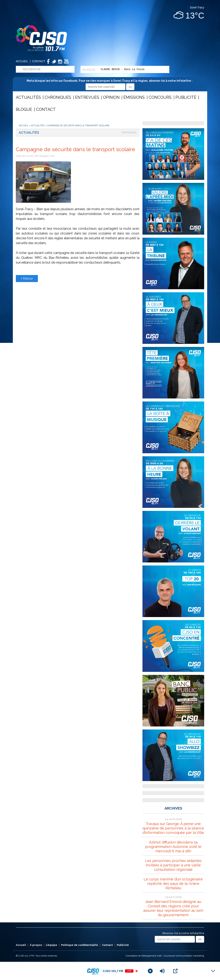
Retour (27, 279)
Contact (39, 61)
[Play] (150, 971)
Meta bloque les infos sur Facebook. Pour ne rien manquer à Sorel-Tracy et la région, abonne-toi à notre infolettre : (110, 84)
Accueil (22, 61)
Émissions (134, 97)
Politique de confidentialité (80, 945)
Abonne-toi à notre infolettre (183, 933)
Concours (160, 97)
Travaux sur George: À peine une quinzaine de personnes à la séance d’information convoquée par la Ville (173, 828)
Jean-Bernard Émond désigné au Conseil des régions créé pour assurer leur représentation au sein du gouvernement (173, 908)
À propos (36, 945)
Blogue (24, 109)
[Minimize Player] (213, 971)
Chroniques (58, 97)
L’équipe (51, 945)
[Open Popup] (175, 971)
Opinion (111, 97)
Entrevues (87, 97)
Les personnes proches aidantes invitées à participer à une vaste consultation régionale (173, 865)
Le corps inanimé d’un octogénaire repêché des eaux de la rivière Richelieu (173, 884)
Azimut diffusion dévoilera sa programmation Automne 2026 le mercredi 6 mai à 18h (173, 847)
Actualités (28, 97)
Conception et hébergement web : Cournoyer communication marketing (165, 956)
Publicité (186, 97)
